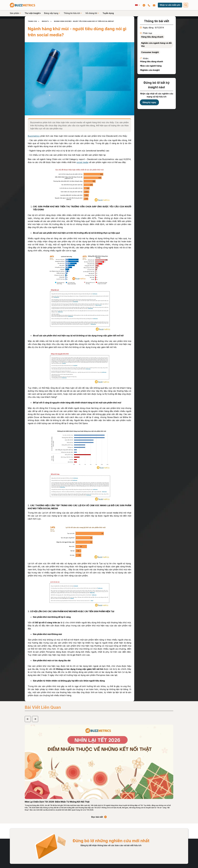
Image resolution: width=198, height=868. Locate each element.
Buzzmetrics (34, 136)
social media (82, 162)
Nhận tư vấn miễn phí (170, 5)
